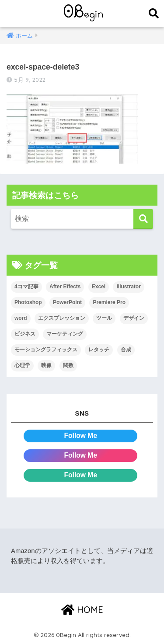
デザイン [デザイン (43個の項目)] (134, 318)
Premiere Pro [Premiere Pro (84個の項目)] (109, 302)
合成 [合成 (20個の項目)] (126, 350)
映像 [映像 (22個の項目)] (46, 365)
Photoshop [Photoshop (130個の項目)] (28, 302)
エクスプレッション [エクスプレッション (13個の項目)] (62, 318)
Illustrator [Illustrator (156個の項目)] (128, 287)
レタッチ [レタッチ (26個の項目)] (99, 350)
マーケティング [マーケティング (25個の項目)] (65, 334)
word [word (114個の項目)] (21, 318)
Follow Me (80, 436)
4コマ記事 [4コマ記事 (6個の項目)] (26, 287)
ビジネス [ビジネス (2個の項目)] (25, 334)
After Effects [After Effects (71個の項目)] (65, 287)
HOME (82, 610)
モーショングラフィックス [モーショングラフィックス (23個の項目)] (46, 350)
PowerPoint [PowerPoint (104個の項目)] (67, 302)
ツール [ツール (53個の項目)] (104, 318)
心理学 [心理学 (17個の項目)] (22, 365)
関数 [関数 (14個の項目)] (68, 365)
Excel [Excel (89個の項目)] (99, 287)
